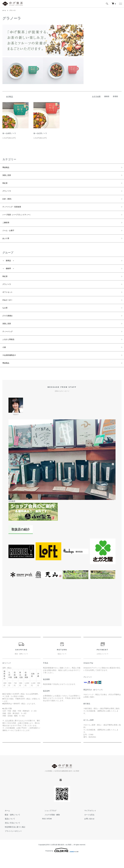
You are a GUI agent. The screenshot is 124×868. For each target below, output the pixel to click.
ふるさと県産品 (10, 356)
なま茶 (6, 321)
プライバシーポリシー (11, 851)
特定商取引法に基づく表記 (13, 846)
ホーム (5, 10)
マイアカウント (88, 830)
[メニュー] (120, 4)
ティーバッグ (9, 347)
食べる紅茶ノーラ (40, 133)
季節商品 (7, 168)
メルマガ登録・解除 (50, 834)
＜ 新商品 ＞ (10, 269)
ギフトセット (9, 304)
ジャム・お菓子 (10, 237)
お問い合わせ (87, 838)
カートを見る (87, 834)
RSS (44, 838)
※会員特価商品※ (11, 373)
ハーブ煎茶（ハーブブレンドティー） (21, 220)
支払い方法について (10, 842)
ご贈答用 (7, 229)
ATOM (49, 838)
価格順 (107, 96)
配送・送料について (10, 834)
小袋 (5, 365)
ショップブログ (48, 830)
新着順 (115, 96)
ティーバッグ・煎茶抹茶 (14, 211)
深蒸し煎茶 (8, 177)
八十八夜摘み (9, 330)
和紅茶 (6, 185)
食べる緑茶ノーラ (9, 133)
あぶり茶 (7, 246)
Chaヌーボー (9, 313)
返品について (8, 838)
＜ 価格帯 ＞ (10, 278)
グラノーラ (14, 10)
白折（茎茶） (9, 203)
